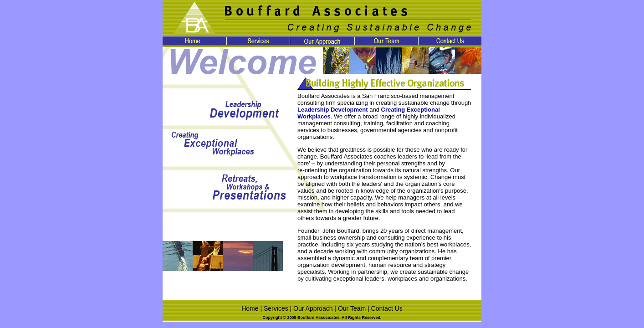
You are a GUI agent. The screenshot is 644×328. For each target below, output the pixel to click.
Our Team (352, 308)
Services (276, 308)
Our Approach (313, 308)
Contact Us (387, 308)
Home (250, 308)
